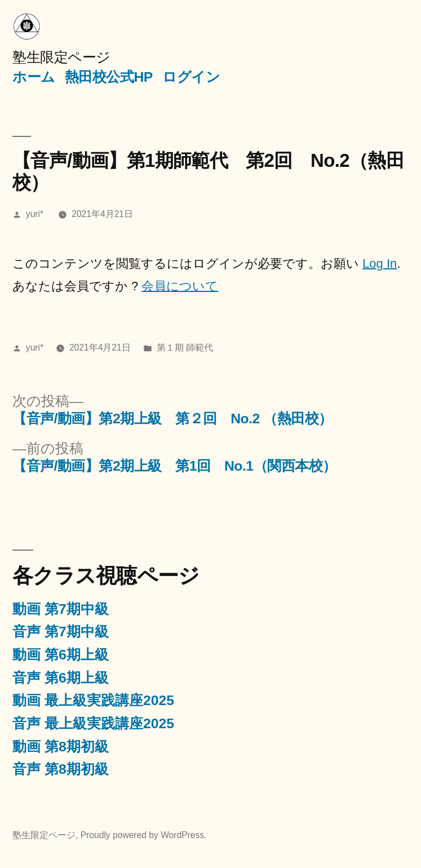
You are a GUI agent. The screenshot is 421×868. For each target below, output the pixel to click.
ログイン (191, 77)
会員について (180, 286)
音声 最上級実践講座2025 (93, 723)
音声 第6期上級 (61, 678)
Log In (380, 263)
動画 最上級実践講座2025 (93, 700)
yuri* (35, 214)
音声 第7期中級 (61, 632)
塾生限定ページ (61, 57)
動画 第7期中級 (61, 609)
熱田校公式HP (109, 77)
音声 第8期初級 (61, 769)
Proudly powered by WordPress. (144, 835)
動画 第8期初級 (61, 747)
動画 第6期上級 (61, 655)
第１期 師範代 (185, 347)
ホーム (34, 77)
